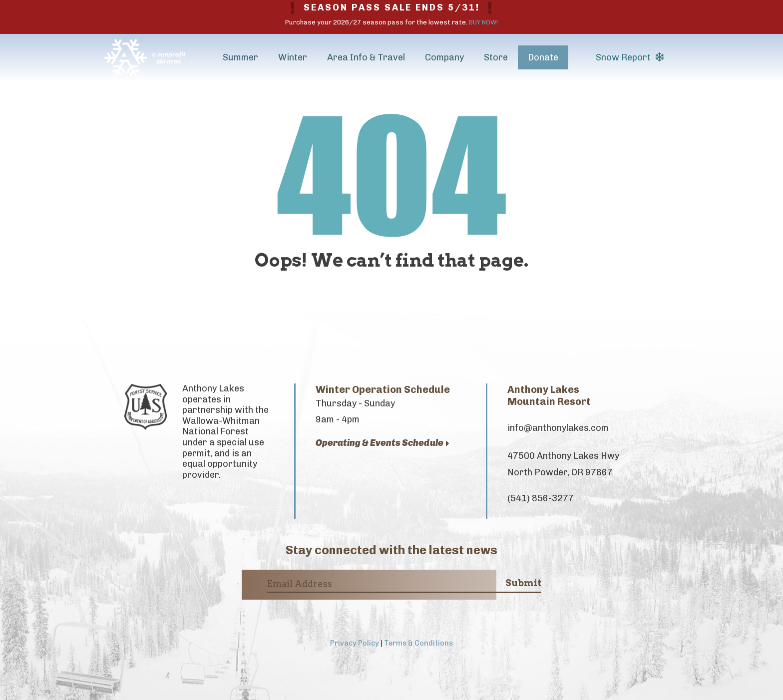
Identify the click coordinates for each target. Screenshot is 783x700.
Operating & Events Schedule (383, 443)
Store (496, 57)
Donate (543, 57)
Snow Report (630, 57)
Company (444, 57)
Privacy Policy (355, 643)
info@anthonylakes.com (558, 428)
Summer (240, 57)
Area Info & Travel (366, 57)
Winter (293, 57)
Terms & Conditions (418, 643)
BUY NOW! (483, 22)
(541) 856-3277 (541, 498)
